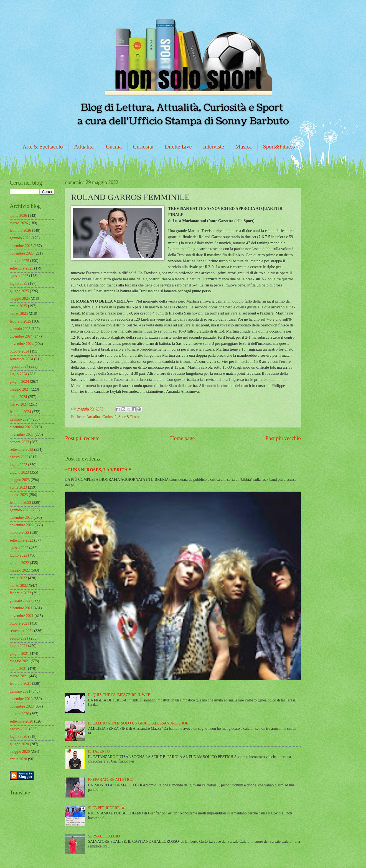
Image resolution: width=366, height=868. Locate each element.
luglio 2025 (18, 284)
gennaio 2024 (20, 419)
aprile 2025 (18, 306)
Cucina (114, 147)
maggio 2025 (20, 299)
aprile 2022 (18, 578)
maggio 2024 (20, 389)
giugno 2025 (19, 291)
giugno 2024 (19, 382)
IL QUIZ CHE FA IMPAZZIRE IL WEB (119, 695)
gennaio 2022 (20, 601)
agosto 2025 (19, 276)
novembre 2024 (22, 344)
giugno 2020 (19, 744)
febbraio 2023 (20, 503)
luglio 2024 (18, 374)
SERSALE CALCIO (104, 836)
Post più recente (82, 438)
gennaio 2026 (20, 238)
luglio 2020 (18, 737)
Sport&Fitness (279, 147)
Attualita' (85, 147)
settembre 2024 (21, 359)
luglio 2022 (18, 555)
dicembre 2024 (21, 336)
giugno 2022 (19, 563)
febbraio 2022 (20, 593)
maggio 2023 (20, 480)
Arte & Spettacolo (43, 147)
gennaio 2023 (20, 510)
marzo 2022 (19, 586)
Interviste (213, 147)
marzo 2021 (19, 676)
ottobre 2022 (19, 533)
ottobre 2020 (19, 714)
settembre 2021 (21, 631)
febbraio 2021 (20, 684)
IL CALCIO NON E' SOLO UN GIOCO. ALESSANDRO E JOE (138, 723)
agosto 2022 (19, 548)
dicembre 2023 (21, 427)
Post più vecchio (283, 438)
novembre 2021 (22, 616)
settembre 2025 (21, 268)
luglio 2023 (18, 465)
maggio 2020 (20, 752)
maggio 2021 (20, 661)
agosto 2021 (19, 638)
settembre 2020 (21, 721)
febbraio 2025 (20, 321)
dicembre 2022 (21, 518)
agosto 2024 (19, 367)
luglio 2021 (18, 646)
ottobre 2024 (19, 351)
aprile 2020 (18, 759)
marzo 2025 (19, 314)
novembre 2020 (22, 706)
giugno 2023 (19, 472)
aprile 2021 (18, 669)
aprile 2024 (18, 397)
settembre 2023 (21, 450)
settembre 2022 (21, 540)
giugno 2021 (19, 654)
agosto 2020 (19, 729)
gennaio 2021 (20, 691)
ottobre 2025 (19, 261)
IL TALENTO (99, 751)
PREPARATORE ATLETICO (111, 780)
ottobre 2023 (19, 442)
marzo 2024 (19, 404)
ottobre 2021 (19, 623)
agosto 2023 (19, 457)
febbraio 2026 (20, 231)
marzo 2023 (19, 495)
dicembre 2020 (21, 699)
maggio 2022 (20, 570)
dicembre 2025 (21, 246)
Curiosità (143, 147)
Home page (182, 438)
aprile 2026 (18, 216)
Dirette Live (178, 147)
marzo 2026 (19, 223)
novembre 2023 (22, 435)
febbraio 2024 (20, 412)
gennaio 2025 (20, 329)
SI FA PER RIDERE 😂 (107, 808)
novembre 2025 (22, 253)
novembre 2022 (22, 525)
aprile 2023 (18, 487)
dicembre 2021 (21, 608)
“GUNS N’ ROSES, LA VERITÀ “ (98, 470)
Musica (244, 147)
